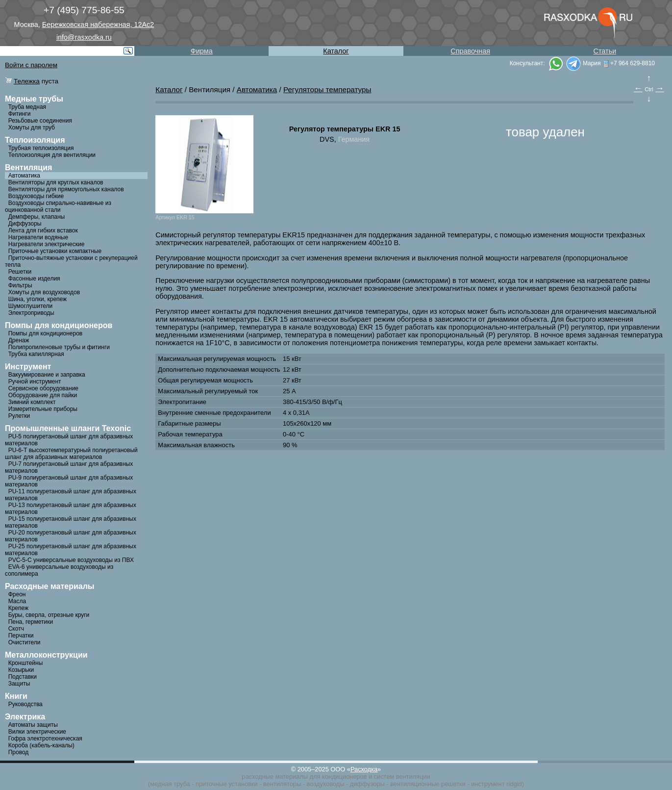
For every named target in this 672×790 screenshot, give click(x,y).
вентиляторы (282, 784)
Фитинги (20, 114)
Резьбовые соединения (40, 121)
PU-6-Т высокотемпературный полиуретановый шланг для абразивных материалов (71, 454)
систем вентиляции (402, 777)
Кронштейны (26, 663)
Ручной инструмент (35, 382)
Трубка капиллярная (36, 354)
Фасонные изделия (34, 279)
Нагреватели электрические (47, 244)
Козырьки (21, 670)
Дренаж (19, 340)
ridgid (514, 784)
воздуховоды (326, 784)
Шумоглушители (31, 306)
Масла (17, 601)
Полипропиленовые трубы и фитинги (59, 347)
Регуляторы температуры (327, 89)
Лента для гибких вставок (43, 230)
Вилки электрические (37, 732)
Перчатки (21, 636)
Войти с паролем (31, 65)
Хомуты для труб (32, 127)
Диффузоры (25, 224)
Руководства (25, 704)
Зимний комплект (32, 402)
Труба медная (27, 107)
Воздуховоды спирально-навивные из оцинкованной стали (58, 206)
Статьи (605, 51)
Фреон (17, 594)
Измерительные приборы (43, 409)
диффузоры (367, 784)
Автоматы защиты (33, 725)
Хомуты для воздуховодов (44, 292)
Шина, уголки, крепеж (37, 299)
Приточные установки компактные (55, 251)
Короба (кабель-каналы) (41, 745)
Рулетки (19, 416)
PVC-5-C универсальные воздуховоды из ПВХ (71, 560)
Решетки (20, 272)
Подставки (23, 677)
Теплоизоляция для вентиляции (52, 155)
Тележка (27, 81)
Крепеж (18, 608)
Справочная (470, 51)
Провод (19, 752)
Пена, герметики (31, 622)
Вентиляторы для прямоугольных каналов (66, 189)
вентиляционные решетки (428, 784)
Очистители (25, 642)
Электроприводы (31, 313)
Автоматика (24, 176)
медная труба (170, 784)
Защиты (19, 684)
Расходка (364, 769)
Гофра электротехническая (45, 739)
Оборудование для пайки (43, 395)
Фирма (202, 51)
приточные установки (227, 784)
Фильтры (20, 285)
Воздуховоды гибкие (36, 196)
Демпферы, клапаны (37, 217)
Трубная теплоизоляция (41, 148)
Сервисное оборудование (43, 388)
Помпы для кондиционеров (46, 333)
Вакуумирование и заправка (47, 375)
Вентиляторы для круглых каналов (56, 182)
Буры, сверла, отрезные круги (49, 615)
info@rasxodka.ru (84, 37)
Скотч (16, 629)
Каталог (336, 51)
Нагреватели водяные (38, 237)
